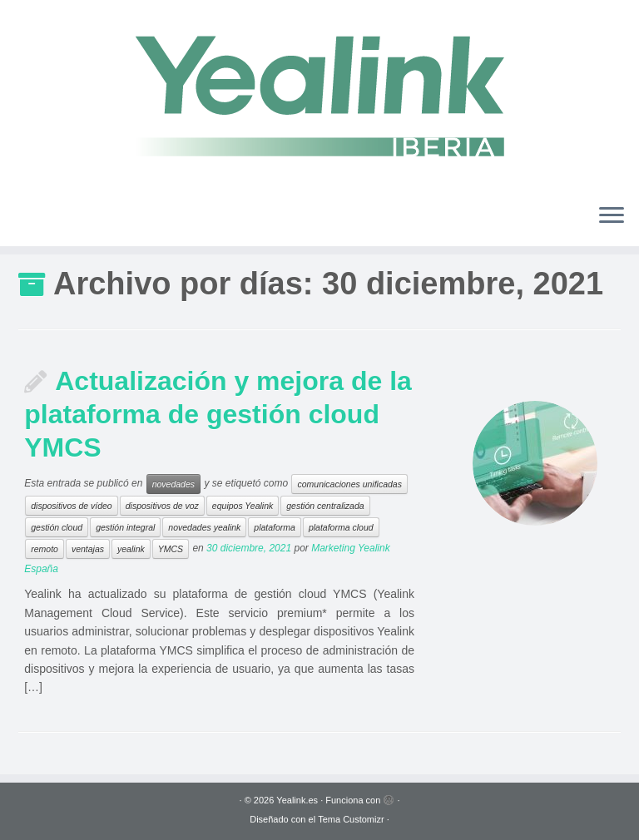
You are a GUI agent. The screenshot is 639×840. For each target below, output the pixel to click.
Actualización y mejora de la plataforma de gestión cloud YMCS (218, 414)
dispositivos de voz (162, 506)
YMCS (171, 549)
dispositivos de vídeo (71, 506)
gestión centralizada (325, 506)
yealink (131, 549)
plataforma (275, 527)
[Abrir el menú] (612, 216)
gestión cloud (57, 527)
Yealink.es (297, 800)
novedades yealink (204, 527)
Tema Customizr (351, 819)
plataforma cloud (341, 527)
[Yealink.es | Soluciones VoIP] (319, 95)
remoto (45, 549)
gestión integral (125, 527)
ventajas (88, 549)
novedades (173, 484)
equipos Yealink (243, 506)
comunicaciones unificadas (349, 484)
